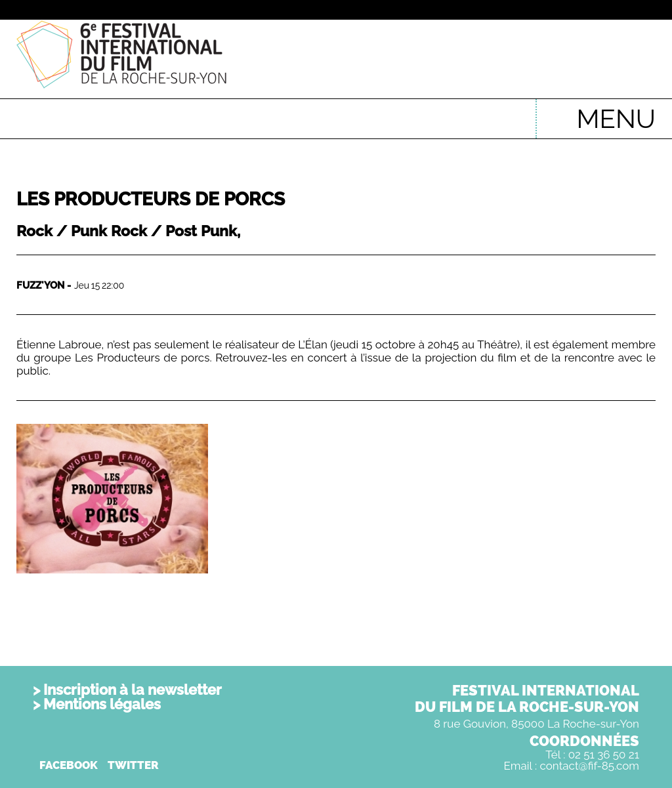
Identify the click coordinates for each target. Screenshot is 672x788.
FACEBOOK (69, 765)
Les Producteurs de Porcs (151, 199)
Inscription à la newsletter (133, 690)
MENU (616, 118)
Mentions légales (102, 704)
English (505, 112)
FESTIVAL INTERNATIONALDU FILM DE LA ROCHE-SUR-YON (527, 698)
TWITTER (133, 765)
